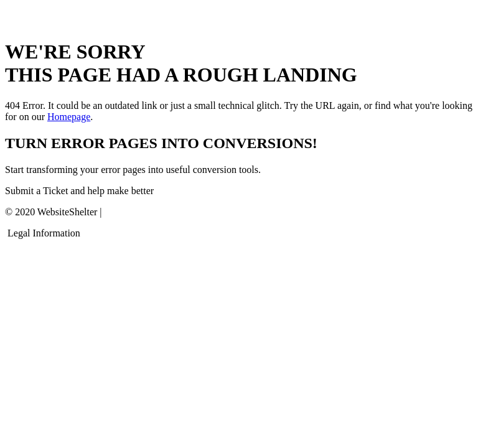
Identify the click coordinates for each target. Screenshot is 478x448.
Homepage (69, 117)
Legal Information (44, 233)
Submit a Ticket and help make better (79, 191)
